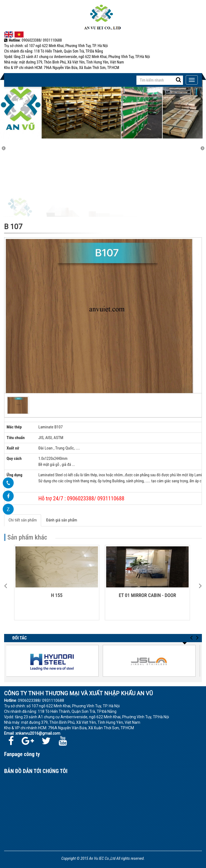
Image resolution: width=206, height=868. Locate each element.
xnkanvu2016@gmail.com (38, 733)
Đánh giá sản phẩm (61, 520)
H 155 (58, 595)
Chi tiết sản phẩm (23, 520)
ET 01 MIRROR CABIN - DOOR (148, 595)
